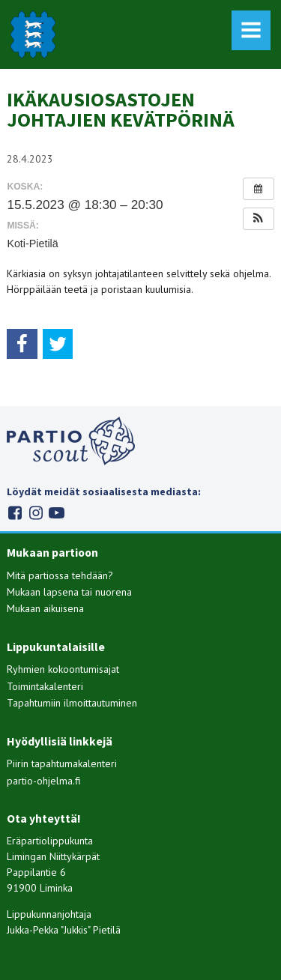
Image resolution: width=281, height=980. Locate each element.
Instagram (36, 513)
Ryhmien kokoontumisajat (63, 669)
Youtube (57, 513)
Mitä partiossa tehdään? (60, 575)
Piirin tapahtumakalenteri (62, 763)
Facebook (15, 513)
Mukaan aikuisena (45, 608)
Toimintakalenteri (45, 686)
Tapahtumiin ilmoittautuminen (72, 703)
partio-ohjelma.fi (44, 781)
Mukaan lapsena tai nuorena (69, 592)
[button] (259, 219)
